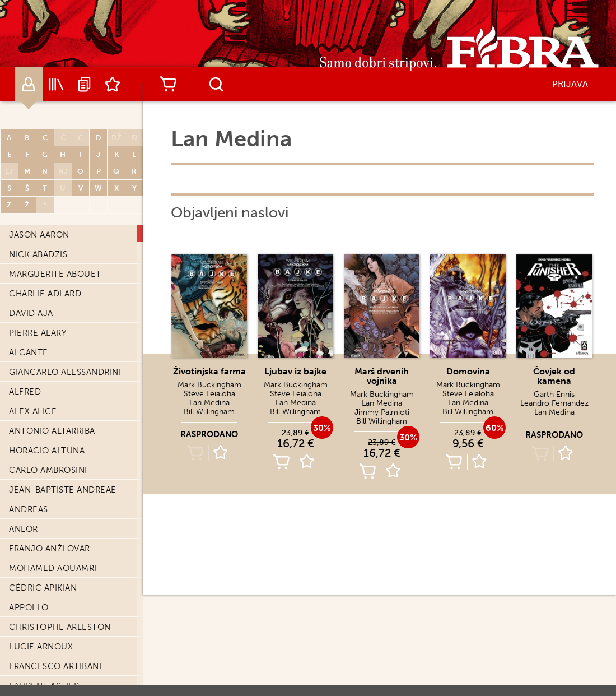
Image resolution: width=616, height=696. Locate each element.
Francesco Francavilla (64, 635)
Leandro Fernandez (56, 400)
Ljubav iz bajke (295, 371)
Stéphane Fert (43, 439)
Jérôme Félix (39, 360)
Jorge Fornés (41, 596)
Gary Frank (35, 655)
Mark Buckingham (209, 385)
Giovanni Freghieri (53, 674)
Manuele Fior (41, 478)
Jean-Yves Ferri (45, 419)
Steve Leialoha (209, 394)
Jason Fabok (38, 321)
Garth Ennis (554, 394)
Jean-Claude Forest (57, 576)
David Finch (37, 458)
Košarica (168, 84)
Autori (29, 84)
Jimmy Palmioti (382, 412)
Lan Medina (209, 403)
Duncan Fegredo (49, 341)
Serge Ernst (38, 262)
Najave (85, 84)
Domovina (468, 371)
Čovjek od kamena (554, 376)
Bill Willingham (209, 412)
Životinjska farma (209, 371)
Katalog (57, 84)
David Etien (36, 282)
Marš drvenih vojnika (382, 376)
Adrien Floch (41, 537)
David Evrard (40, 301)
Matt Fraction (43, 615)
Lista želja (113, 84)
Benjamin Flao (43, 498)
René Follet (38, 556)
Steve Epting (39, 243)
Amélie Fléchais (46, 517)
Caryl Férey (37, 380)
